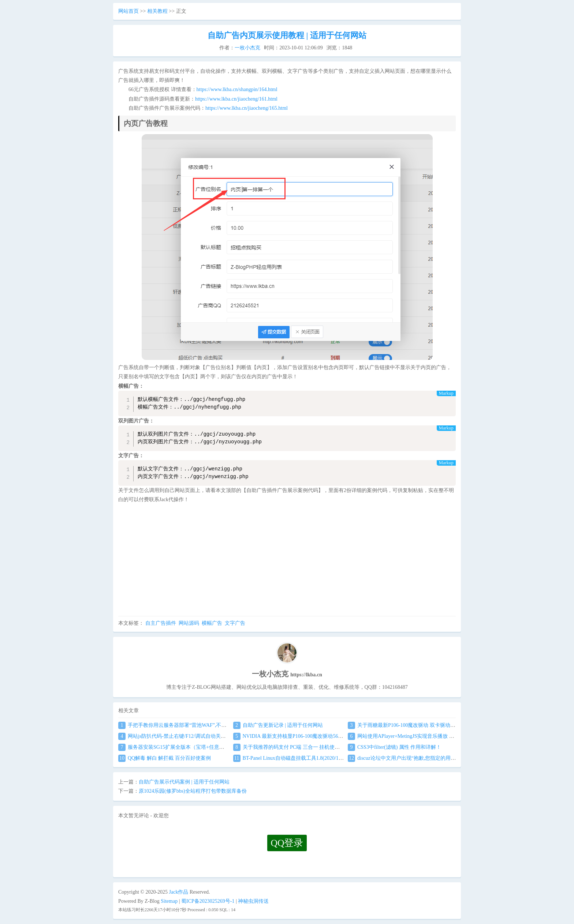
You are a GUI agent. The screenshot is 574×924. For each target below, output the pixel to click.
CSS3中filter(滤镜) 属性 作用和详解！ (394, 747)
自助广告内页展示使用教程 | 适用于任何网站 (287, 35)
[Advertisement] (287, 561)
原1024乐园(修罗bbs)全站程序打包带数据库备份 (193, 791)
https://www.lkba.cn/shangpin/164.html (237, 89)
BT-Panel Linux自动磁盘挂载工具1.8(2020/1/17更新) (295, 758)
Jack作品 (179, 892)
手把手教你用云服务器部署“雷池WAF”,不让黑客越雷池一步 (190, 725)
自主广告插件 (161, 623)
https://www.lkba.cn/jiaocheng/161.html (236, 99)
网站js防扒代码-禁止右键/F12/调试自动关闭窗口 (177, 736)
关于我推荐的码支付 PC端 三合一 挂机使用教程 (292, 747)
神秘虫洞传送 (253, 901)
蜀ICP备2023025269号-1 (208, 901)
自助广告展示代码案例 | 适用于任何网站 (184, 782)
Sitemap (169, 901)
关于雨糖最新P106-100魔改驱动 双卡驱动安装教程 (409, 725)
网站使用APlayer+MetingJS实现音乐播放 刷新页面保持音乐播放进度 (429, 736)
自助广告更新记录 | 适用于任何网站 (278, 725)
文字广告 (235, 623)
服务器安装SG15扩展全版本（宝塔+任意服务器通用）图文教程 (194, 747)
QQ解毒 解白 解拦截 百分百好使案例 (165, 758)
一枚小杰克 (247, 48)
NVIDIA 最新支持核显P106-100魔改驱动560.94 (290, 736)
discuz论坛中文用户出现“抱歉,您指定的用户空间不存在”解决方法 (426, 758)
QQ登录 (287, 843)
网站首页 (128, 11)
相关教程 (157, 11)
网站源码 (189, 623)
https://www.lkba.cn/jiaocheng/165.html (247, 108)
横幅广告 (212, 623)
